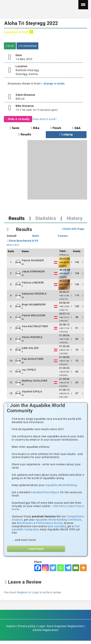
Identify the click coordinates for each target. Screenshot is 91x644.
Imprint (11, 626)
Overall (12, 236)
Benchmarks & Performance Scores (40, 523)
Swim (14, 128)
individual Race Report (45, 492)
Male (36, 236)
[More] (83, 568)
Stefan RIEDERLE (32, 337)
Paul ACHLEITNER (33, 359)
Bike (35, 128)
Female (63, 236)
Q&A (76, 128)
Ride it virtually (18, 119)
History (75, 218)
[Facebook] (38, 568)
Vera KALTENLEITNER (35, 326)
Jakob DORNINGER (33, 271)
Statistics (46, 218)
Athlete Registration (45, 630)
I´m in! (10, 46)
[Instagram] (45, 568)
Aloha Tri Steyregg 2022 (31, 23)
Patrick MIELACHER (34, 315)
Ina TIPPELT (29, 370)
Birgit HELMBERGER (34, 305)
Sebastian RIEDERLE (34, 294)
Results (25, 134)
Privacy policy (27, 626)
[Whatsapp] (61, 568)
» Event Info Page (73, 229)
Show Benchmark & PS (23, 241)
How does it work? (45, 119)
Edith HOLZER (30, 348)
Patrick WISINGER (33, 260)
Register (22, 592)
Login (35, 592)
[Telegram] (68, 568)
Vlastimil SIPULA (32, 392)
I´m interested (27, 46)
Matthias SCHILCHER (34, 381)
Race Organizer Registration (65, 626)
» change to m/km (53, 84)
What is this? (13, 245)
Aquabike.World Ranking (61, 485)
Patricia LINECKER (33, 283)
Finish (56, 128)
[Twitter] (53, 568)
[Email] (76, 568)
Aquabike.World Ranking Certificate (58, 520)
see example (57, 526)
